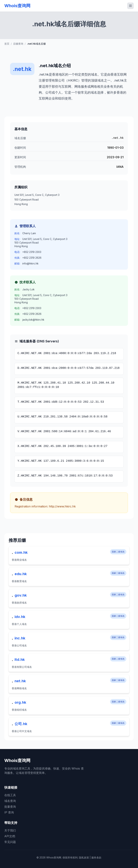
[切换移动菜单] (130, 6)
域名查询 (10, 801)
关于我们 (10, 830)
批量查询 (10, 807)
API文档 (10, 836)
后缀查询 (18, 44)
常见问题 (10, 842)
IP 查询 (9, 812)
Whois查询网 (17, 6)
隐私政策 (84, 857)
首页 (7, 44)
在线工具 (10, 795)
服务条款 (96, 857)
